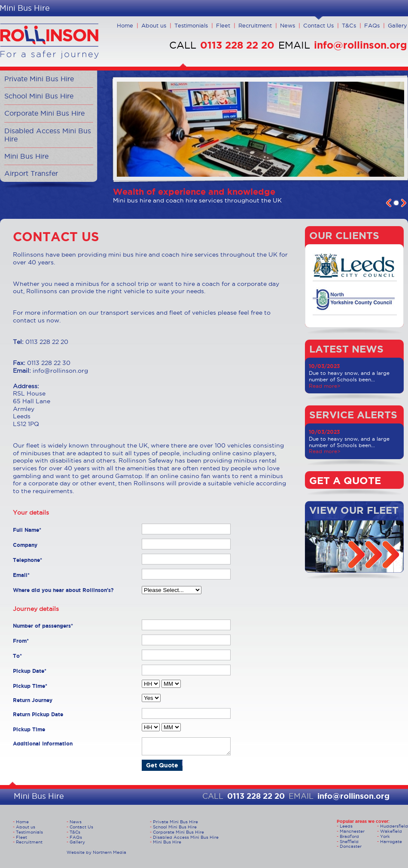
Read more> (325, 386)
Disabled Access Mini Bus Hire (48, 135)
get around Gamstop (111, 476)
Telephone (27, 560)
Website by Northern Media (96, 852)
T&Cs (349, 25)
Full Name (27, 530)
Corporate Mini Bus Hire (44, 113)
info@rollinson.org (361, 45)
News (288, 25)
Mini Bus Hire (26, 156)
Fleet (223, 25)
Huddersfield (394, 826)
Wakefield (391, 831)
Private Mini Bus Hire (39, 79)
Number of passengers (43, 626)
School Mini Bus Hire (39, 96)
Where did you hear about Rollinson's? (63, 590)
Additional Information (43, 744)
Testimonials (191, 25)
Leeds (346, 826)
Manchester (352, 831)
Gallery (397, 25)
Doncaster (351, 846)
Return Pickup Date (38, 714)
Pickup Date (30, 671)
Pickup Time (30, 686)
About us (154, 25)
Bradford (349, 836)
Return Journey (33, 700)
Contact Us (318, 25)
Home (125, 25)
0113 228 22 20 (237, 45)
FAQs (372, 25)
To (17, 656)
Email (21, 575)
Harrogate (391, 842)
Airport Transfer (31, 173)
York (385, 836)
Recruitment (255, 25)
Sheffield (349, 842)
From (21, 641)
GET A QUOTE (345, 480)
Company (25, 545)
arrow (356, 555)
